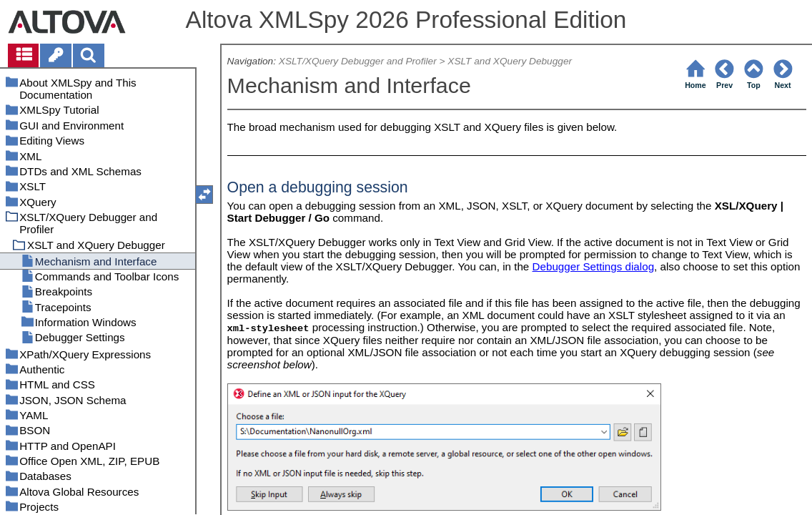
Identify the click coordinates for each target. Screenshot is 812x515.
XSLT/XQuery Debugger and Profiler (358, 61)
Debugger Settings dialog (594, 266)
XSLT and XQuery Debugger (510, 61)
